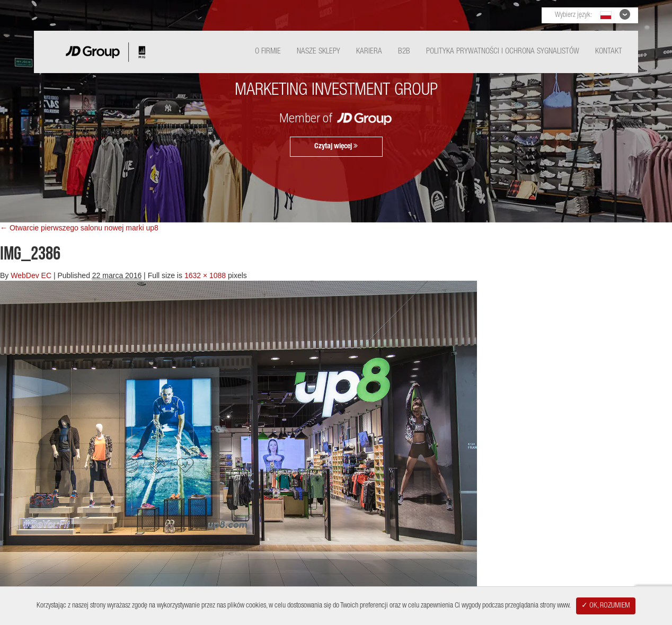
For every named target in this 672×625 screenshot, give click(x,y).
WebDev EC (31, 275)
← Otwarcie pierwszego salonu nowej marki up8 (79, 228)
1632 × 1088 (205, 275)
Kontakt (609, 52)
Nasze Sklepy (319, 52)
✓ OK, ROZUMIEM (606, 606)
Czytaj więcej (336, 146)
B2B (404, 52)
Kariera (369, 52)
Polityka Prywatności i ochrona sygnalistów (503, 52)
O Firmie (268, 52)
